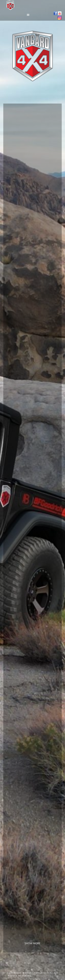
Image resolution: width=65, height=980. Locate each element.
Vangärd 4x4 (33, 5)
